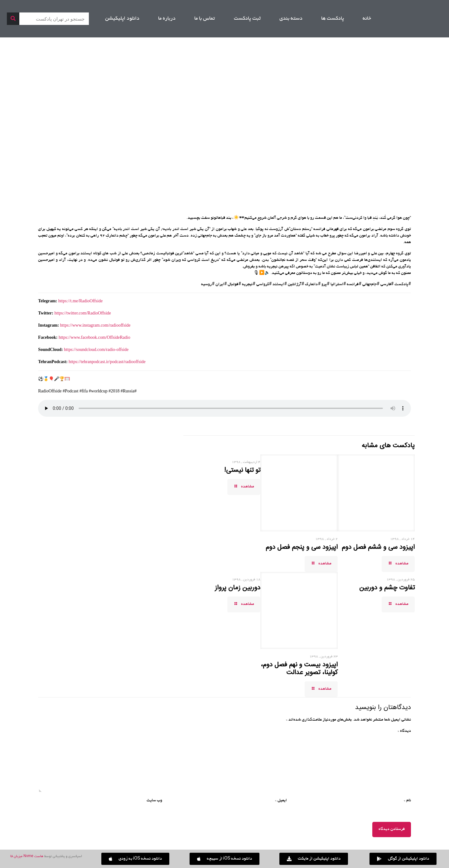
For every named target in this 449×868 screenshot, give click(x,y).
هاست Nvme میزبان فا (27, 856)
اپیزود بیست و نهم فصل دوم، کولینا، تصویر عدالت (299, 669)
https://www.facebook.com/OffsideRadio (94, 337)
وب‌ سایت (154, 801)
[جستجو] (13, 19)
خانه (367, 19)
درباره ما (167, 19)
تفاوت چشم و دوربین (387, 588)
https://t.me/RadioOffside (80, 301)
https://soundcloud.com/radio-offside (96, 350)
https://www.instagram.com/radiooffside (95, 325)
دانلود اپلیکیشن (122, 19)
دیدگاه (404, 731)
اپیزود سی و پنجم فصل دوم (302, 547)
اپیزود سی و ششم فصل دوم (378, 547)
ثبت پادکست (247, 19)
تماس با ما (205, 19)
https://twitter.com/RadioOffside (82, 313)
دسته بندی (291, 19)
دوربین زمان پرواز (238, 588)
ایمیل (281, 801)
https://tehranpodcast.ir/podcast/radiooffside (107, 362)
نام (407, 801)
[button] (135, 859)
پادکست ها (333, 19)
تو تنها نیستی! (242, 470)
